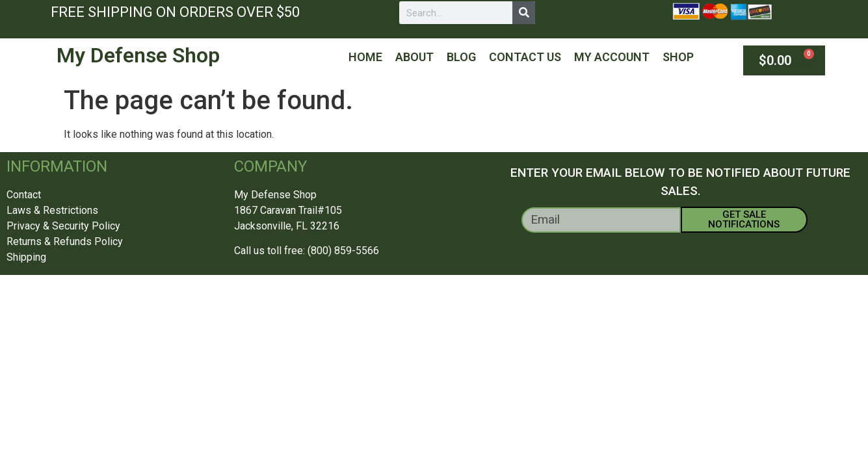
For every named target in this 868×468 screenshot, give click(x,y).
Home (365, 57)
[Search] (524, 13)
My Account (612, 57)
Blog (461, 57)
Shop (678, 57)
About (414, 57)
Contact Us (525, 57)
